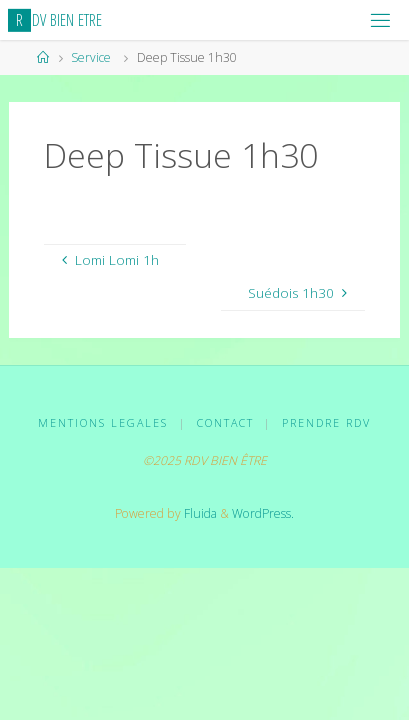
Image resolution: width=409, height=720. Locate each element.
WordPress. (263, 513)
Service (91, 57)
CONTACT (225, 422)
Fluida (199, 513)
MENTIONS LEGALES (103, 422)
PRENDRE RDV (326, 422)
